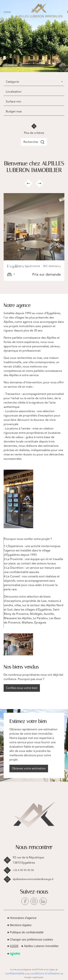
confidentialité (15, 974)
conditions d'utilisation (45, 974)
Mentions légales (21, 925)
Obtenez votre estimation (29, 769)
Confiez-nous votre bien (22, 688)
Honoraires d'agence (23, 918)
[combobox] (34, 82)
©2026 (14, 946)
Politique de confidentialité (27, 932)
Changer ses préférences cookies (31, 940)
